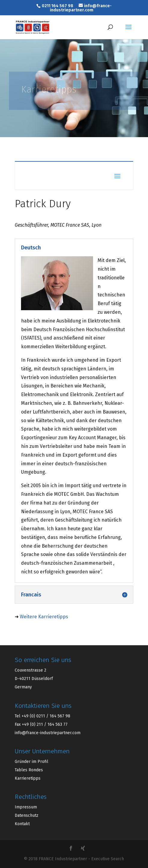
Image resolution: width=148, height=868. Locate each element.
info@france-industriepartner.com (48, 733)
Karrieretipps (28, 778)
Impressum (26, 807)
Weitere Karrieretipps (44, 617)
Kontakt (22, 824)
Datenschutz (27, 815)
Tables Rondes (29, 770)
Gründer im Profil (32, 762)
